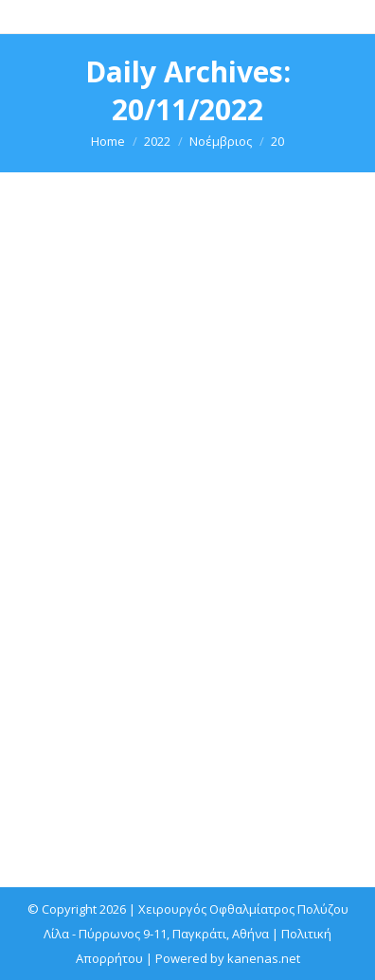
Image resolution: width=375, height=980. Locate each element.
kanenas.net (264, 958)
